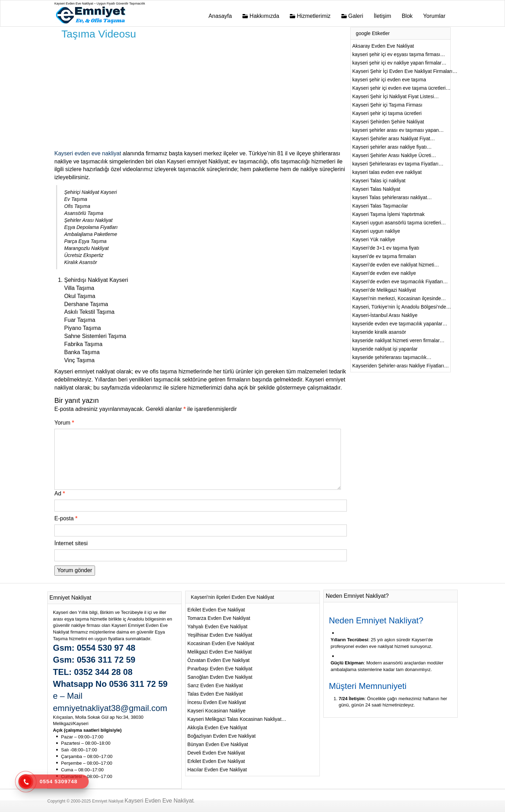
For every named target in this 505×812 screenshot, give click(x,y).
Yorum (64, 423)
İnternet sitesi (71, 543)
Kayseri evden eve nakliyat (88, 153)
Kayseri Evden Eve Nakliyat (159, 801)
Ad (60, 493)
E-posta (66, 518)
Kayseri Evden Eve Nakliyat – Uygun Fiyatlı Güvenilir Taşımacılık (100, 4)
